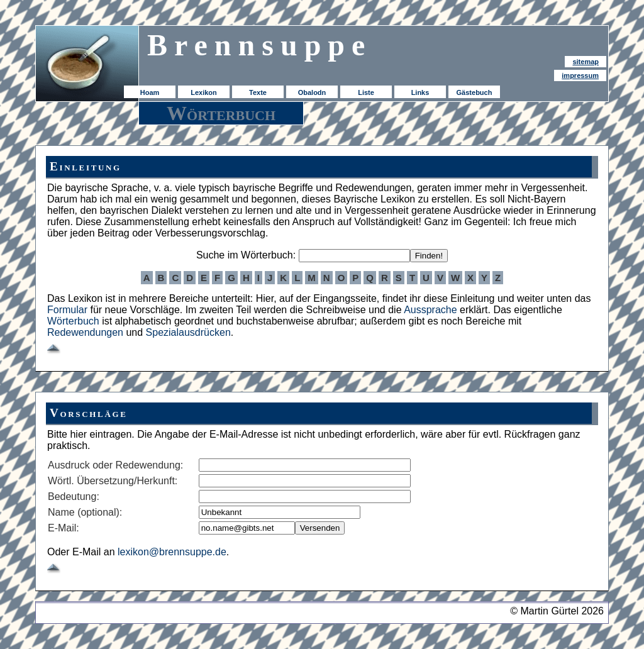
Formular (67, 310)
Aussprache (430, 310)
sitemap (586, 62)
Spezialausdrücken (188, 332)
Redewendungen (85, 332)
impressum (580, 75)
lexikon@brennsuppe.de (172, 552)
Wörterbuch (73, 321)
